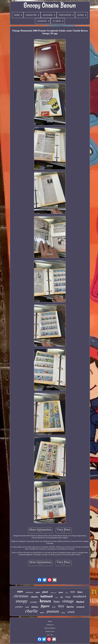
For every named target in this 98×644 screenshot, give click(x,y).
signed (38, 592)
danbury (35, 607)
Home (50, 621)
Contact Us (50, 625)
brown (45, 601)
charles (34, 597)
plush (45, 592)
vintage (68, 601)
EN (48, 635)
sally (57, 597)
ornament (80, 607)
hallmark (47, 596)
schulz (71, 612)
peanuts (53, 611)
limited (80, 602)
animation (29, 592)
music (42, 613)
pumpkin (19, 607)
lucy (61, 606)
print (54, 607)
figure (45, 606)
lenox (80, 592)
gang (63, 613)
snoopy (22, 601)
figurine (70, 607)
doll (67, 593)
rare (20, 591)
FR (52, 635)
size (62, 597)
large (68, 597)
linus (57, 601)
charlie (31, 611)
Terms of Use (50, 631)
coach (27, 607)
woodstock (80, 596)
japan (61, 592)
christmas (21, 596)
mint (72, 592)
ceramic (34, 602)
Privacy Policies (50, 628)
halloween (53, 593)
